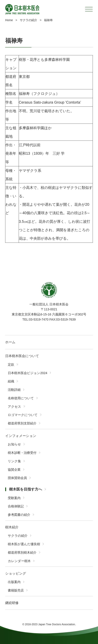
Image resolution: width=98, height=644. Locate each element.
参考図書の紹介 (19, 515)
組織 (11, 381)
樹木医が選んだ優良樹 (24, 544)
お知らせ (14, 444)
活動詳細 (14, 390)
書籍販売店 (16, 590)
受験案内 (14, 498)
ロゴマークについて (23, 415)
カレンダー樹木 (19, 561)
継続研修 (12, 603)
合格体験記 (16, 506)
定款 (11, 365)
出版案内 (14, 582)
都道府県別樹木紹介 (22, 553)
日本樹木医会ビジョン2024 (28, 373)
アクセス (14, 407)
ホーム (10, 342)
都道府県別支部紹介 (22, 423)
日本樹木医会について (22, 356)
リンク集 (14, 461)
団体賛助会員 (17, 478)
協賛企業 (14, 470)
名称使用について (21, 398)
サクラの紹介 (18, 536)
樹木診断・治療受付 (22, 453)
